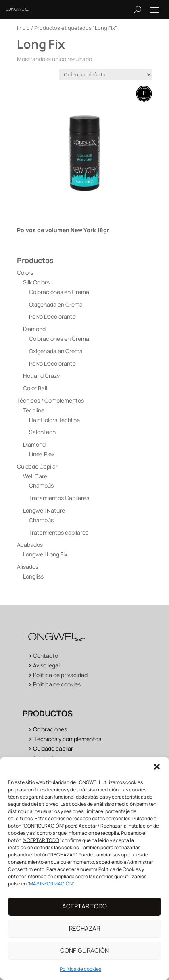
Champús (41, 485)
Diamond (34, 329)
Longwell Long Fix (45, 554)
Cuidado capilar (53, 748)
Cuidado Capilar (37, 466)
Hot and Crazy (41, 376)
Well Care (35, 476)
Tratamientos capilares (59, 532)
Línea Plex (42, 454)
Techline (34, 410)
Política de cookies (57, 684)
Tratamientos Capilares (59, 498)
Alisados (28, 567)
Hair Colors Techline (54, 420)
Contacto (46, 656)
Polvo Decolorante (52, 316)
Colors (25, 273)
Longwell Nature (44, 510)
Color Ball (35, 388)
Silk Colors (36, 282)
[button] (157, 775)
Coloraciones (50, 729)
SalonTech (42, 432)
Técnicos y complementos (68, 739)
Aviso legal (46, 665)
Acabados (30, 545)
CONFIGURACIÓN (84, 959)
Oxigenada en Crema (56, 304)
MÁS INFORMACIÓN (51, 892)
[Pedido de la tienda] (105, 75)
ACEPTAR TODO (84, 915)
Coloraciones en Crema (59, 292)
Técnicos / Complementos (50, 400)
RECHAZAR (84, 937)
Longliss (33, 576)
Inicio (23, 28)
